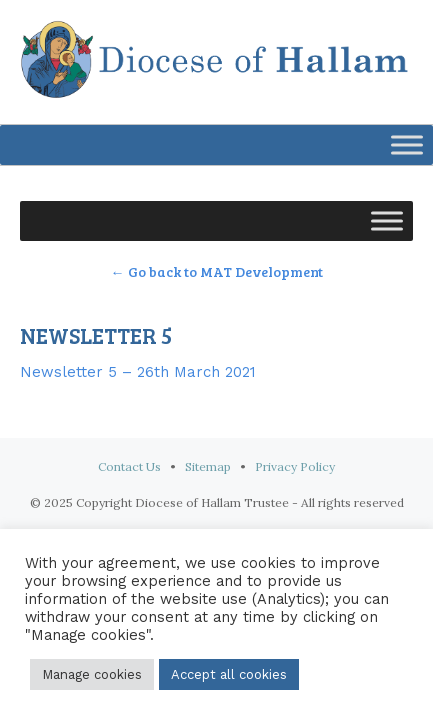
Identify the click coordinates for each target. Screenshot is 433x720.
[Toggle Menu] (407, 144)
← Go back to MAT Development (217, 271)
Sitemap (208, 466)
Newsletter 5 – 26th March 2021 (138, 372)
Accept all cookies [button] (229, 674)
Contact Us (129, 466)
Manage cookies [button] (92, 674)
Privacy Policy (295, 466)
